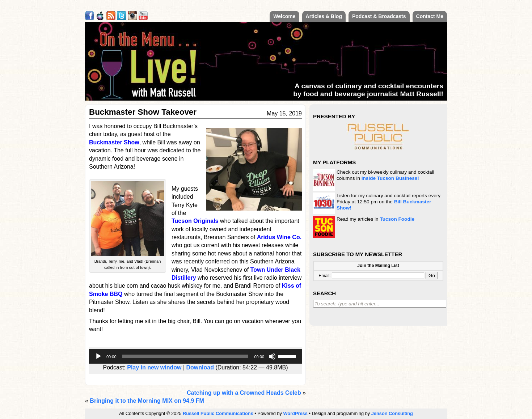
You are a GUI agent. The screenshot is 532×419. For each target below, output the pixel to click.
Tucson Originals (195, 221)
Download (200, 367)
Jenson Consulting (392, 413)
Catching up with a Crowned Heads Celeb (244, 393)
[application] (195, 356)
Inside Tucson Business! (390, 178)
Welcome (284, 16)
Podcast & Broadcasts (379, 16)
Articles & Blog (324, 16)
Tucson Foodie (397, 219)
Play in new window (154, 367)
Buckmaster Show (114, 142)
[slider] (185, 356)
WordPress (295, 413)
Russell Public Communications (218, 413)
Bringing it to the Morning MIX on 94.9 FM (147, 401)
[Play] (98, 356)
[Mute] (272, 356)
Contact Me (430, 16)
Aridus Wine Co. (279, 237)
